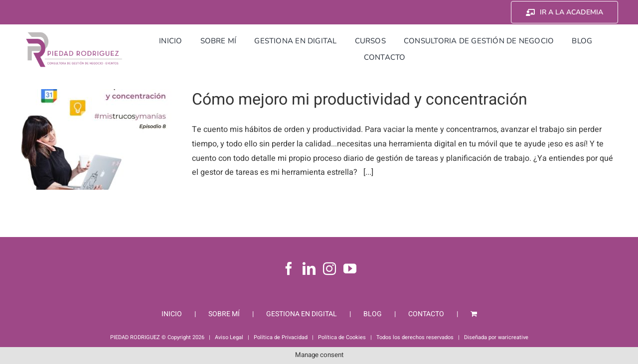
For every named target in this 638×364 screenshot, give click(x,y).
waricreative (513, 337)
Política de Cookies (342, 337)
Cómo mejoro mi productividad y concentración (360, 99)
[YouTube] (350, 268)
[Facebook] (289, 268)
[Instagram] (329, 268)
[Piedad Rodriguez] (74, 34)
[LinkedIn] (309, 268)
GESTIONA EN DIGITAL (302, 314)
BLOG (373, 314)
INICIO (172, 314)
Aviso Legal (229, 337)
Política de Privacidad (281, 337)
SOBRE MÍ (224, 314)
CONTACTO (426, 314)
